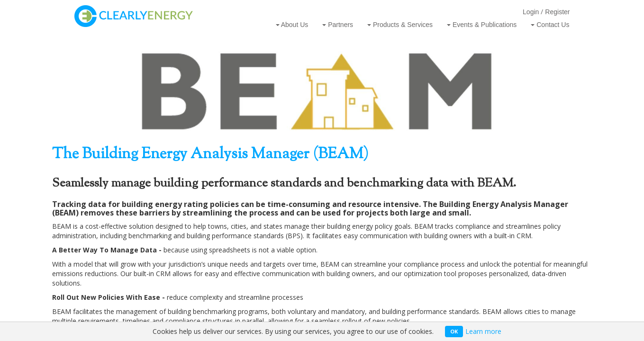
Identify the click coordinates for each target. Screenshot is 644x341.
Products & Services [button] (400, 25)
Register (557, 12)
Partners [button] (338, 25)
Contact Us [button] (550, 25)
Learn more (483, 331)
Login (531, 12)
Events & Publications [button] (482, 25)
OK (454, 331)
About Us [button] (292, 25)
